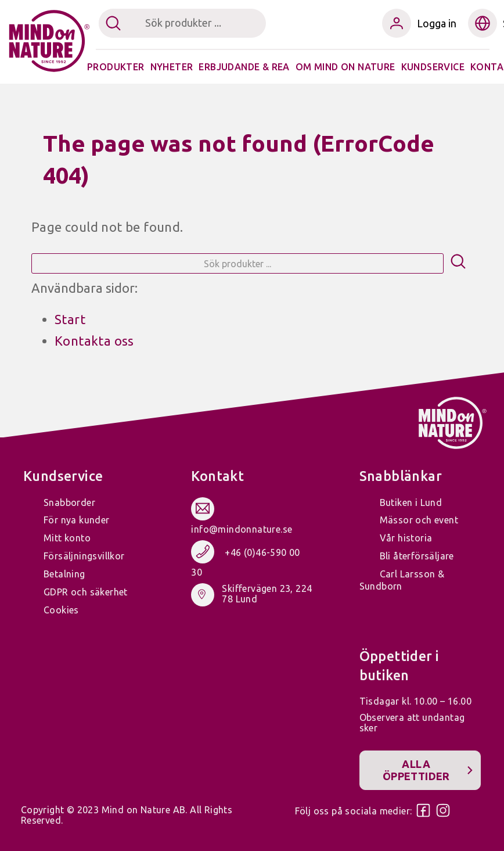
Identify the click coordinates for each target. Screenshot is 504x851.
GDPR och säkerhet (86, 592)
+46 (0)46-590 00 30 (245, 562)
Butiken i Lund (411, 502)
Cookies (61, 610)
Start (70, 319)
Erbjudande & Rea (244, 67)
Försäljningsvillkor (84, 556)
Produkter (116, 67)
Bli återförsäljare (417, 556)
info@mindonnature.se (242, 529)
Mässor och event (419, 520)
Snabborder (69, 502)
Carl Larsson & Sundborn (402, 580)
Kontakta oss (94, 341)
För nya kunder (77, 520)
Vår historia (406, 538)
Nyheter (172, 67)
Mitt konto (67, 538)
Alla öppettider (416, 770)
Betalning (64, 574)
